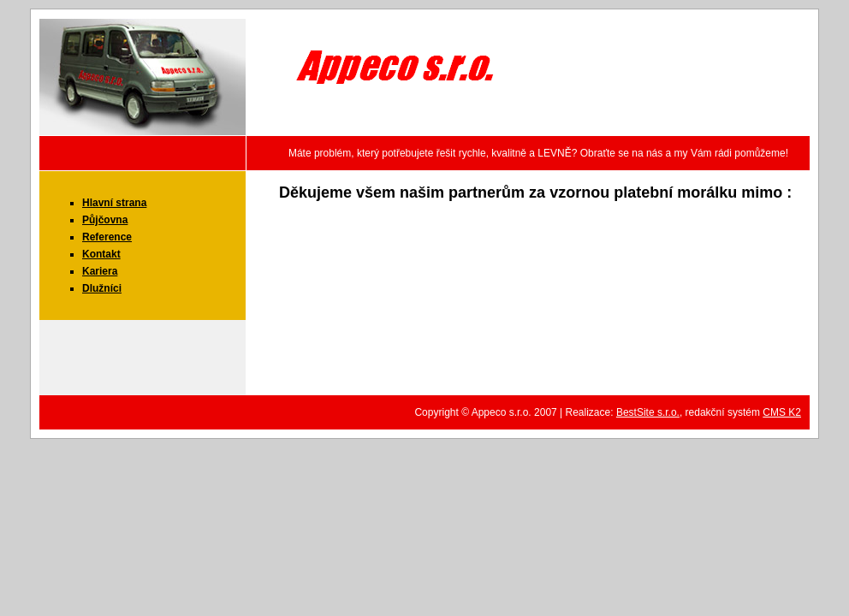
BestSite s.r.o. (648, 412)
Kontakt (101, 254)
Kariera (100, 271)
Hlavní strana (114, 203)
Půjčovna (105, 220)
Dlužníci (102, 288)
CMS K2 (782, 412)
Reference (107, 237)
